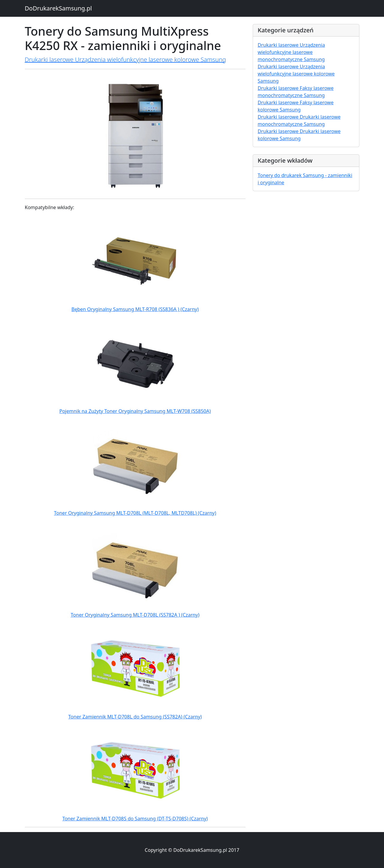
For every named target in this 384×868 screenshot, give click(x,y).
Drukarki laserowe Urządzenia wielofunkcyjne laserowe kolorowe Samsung (125, 59)
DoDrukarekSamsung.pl (58, 8)
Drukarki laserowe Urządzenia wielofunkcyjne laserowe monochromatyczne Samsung (292, 52)
